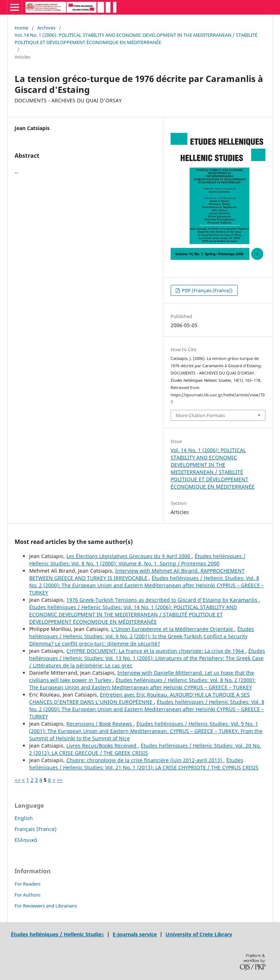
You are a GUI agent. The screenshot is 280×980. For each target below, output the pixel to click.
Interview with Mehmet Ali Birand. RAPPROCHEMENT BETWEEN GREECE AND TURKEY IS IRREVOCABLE (137, 574)
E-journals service (135, 934)
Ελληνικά (26, 840)
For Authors (28, 895)
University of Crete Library (199, 934)
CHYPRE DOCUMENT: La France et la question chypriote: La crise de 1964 (156, 651)
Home (21, 28)
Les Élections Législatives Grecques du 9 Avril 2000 (129, 556)
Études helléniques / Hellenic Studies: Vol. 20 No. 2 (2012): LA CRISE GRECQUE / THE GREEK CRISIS (145, 749)
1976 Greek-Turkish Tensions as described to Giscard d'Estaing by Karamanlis (163, 600)
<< (17, 780)
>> (60, 780)
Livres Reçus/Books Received (102, 746)
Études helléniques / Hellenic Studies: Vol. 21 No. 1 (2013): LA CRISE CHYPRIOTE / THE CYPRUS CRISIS (144, 764)
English (24, 818)
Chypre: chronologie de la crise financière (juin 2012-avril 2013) (145, 760)
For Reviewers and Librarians (46, 906)
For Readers (28, 884)
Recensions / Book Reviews (100, 724)
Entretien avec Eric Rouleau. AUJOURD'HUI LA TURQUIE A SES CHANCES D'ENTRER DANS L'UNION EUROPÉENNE (139, 698)
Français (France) (36, 829)
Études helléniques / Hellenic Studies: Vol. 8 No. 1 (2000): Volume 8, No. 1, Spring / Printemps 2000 (137, 560)
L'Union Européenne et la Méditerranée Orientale (173, 629)
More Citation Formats (200, 415)
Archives (46, 28)
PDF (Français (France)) (207, 290)
